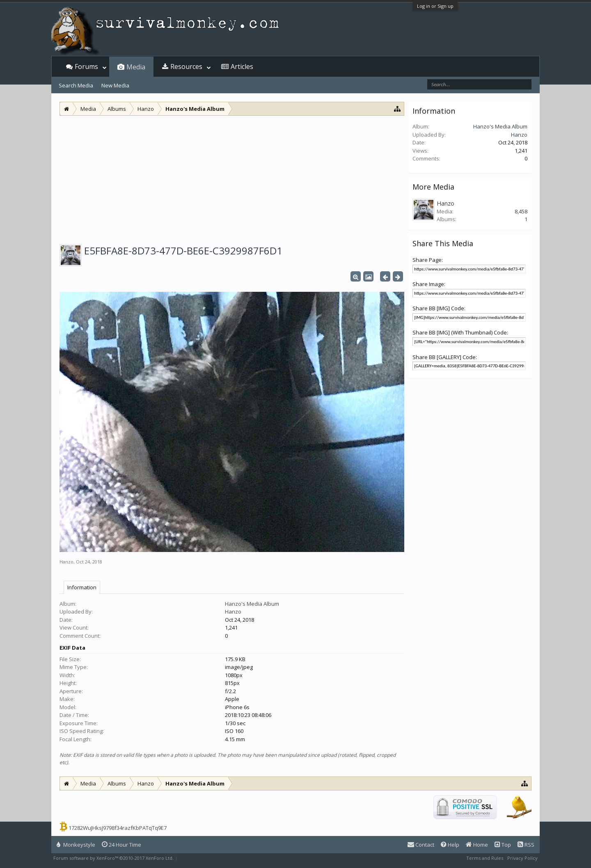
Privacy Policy (522, 858)
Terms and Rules (485, 858)
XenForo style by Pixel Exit (208, 858)
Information (82, 587)
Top (503, 845)
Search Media (76, 85)
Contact (421, 845)
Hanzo (66, 562)
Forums (86, 66)
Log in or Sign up (435, 6)
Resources (186, 66)
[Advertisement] (232, 177)
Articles (242, 66)
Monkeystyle (76, 845)
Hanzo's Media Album (252, 604)
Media (136, 67)
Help (450, 845)
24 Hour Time (121, 845)
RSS (526, 845)
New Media (115, 85)
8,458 (521, 211)
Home (477, 845)
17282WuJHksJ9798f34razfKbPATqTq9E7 (118, 828)
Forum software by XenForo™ (113, 858)
